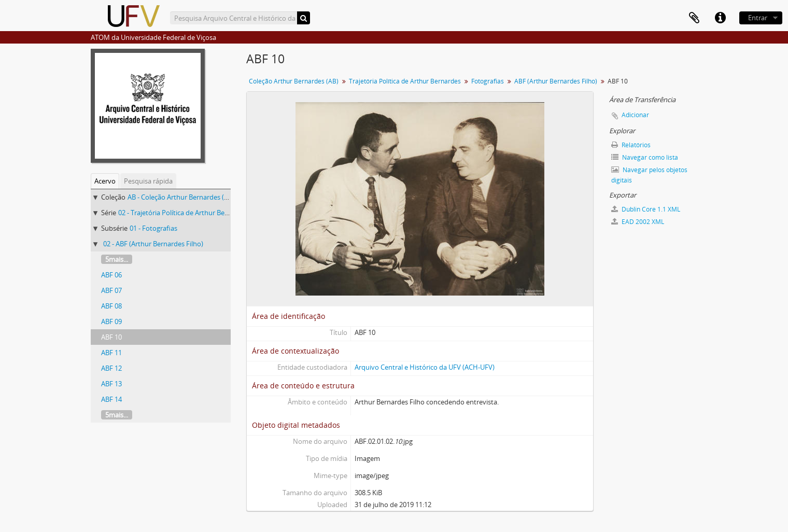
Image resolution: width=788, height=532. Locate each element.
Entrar (758, 18)
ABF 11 (111, 353)
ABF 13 (111, 384)
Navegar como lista (645, 157)
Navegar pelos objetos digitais (649, 175)
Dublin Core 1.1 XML (646, 209)
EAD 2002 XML (638, 222)
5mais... (117, 259)
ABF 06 (111, 275)
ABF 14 (111, 399)
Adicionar (635, 115)
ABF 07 (111, 290)
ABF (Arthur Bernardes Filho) (556, 81)
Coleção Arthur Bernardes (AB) (294, 81)
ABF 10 (111, 337)
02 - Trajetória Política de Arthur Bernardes (183, 213)
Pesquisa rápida (148, 181)
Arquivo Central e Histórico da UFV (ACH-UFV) (425, 367)
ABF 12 (111, 368)
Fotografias (488, 81)
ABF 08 (111, 306)
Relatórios (631, 145)
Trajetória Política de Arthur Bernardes (405, 81)
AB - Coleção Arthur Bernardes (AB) (181, 197)
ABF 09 (111, 321)
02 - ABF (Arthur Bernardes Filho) (153, 244)
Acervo (105, 181)
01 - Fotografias (153, 228)
